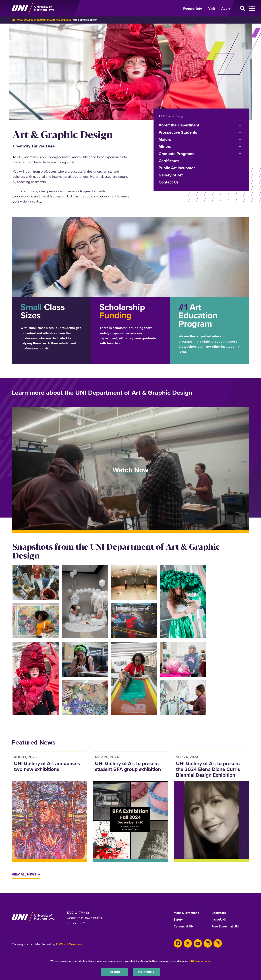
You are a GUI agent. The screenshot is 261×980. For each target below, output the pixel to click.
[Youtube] (196, 943)
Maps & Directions (187, 913)
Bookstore (219, 913)
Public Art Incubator (177, 168)
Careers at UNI (185, 927)
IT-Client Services (69, 944)
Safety (178, 920)
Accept (115, 972)
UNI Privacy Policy (200, 961)
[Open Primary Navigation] (242, 8)
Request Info (193, 9)
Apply (226, 9)
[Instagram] (214, 943)
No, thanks (146, 972)
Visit (212, 9)
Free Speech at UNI (226, 927)
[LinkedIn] (205, 943)
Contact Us (169, 182)
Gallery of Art (171, 175)
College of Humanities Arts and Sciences (49, 20)
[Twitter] (187, 943)
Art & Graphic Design (172, 116)
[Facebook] (177, 943)
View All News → (27, 874)
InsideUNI (219, 920)
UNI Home (17, 20)
